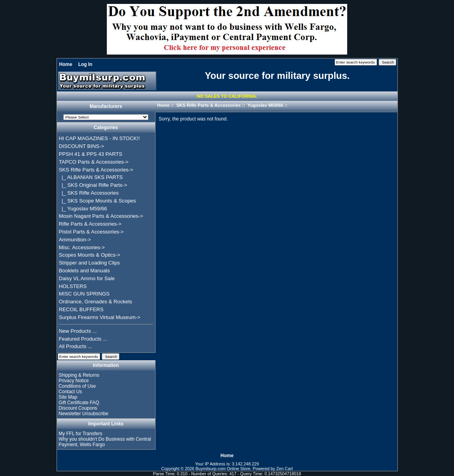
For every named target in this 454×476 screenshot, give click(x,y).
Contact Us (70, 392)
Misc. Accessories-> (82, 247)
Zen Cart (285, 469)
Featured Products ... (83, 339)
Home (66, 64)
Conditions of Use (77, 386)
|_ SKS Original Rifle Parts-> (93, 185)
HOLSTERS (73, 286)
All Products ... (76, 346)
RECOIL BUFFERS (81, 309)
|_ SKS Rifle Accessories (89, 193)
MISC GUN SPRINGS (84, 294)
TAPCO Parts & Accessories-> (94, 162)
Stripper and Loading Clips (89, 263)
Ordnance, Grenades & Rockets (96, 302)
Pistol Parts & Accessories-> (91, 232)
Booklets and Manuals (84, 271)
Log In (85, 64)
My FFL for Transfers (80, 434)
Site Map (68, 397)
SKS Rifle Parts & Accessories (209, 105)
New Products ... (78, 331)
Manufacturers (106, 107)
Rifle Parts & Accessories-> (90, 224)
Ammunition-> (75, 240)
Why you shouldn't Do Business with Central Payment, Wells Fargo (105, 442)
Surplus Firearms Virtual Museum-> (100, 317)
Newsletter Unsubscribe (83, 414)
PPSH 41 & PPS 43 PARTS (91, 154)
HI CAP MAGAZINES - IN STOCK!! (99, 138)
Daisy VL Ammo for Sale (87, 278)
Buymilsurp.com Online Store (223, 469)
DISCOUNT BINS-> (81, 146)
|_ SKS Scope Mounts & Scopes (97, 201)
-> (96, 170)
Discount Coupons (78, 408)
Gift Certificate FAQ (79, 403)
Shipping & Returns (79, 375)
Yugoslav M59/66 (265, 105)
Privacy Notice (74, 381)
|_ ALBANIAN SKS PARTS (91, 177)
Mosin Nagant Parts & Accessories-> (101, 216)
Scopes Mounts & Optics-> (90, 255)
